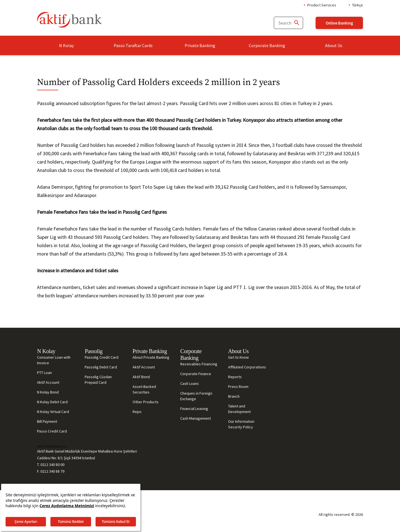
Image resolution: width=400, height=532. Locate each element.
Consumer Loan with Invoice (54, 360)
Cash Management (196, 418)
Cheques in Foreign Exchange (196, 396)
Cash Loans (190, 383)
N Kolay (66, 45)
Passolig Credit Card (102, 357)
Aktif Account (48, 382)
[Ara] (296, 23)
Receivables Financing (199, 364)
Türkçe (358, 5)
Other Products (146, 402)
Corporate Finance (196, 374)
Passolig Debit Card (101, 367)
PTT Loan (44, 373)
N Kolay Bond (48, 392)
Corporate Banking (267, 45)
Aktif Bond (141, 377)
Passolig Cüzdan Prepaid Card (98, 380)
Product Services (322, 5)
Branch (234, 396)
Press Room (238, 387)
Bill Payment (47, 421)
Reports (235, 377)
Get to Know (238, 357)
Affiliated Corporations (247, 367)
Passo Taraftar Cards (133, 45)
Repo (137, 412)
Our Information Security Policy (241, 424)
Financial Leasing (194, 409)
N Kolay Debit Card (52, 402)
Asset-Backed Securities (144, 389)
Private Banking (200, 45)
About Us (334, 45)
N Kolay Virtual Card (53, 412)
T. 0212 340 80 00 (51, 465)
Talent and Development (239, 409)
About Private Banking (151, 357)
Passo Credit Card (52, 431)
